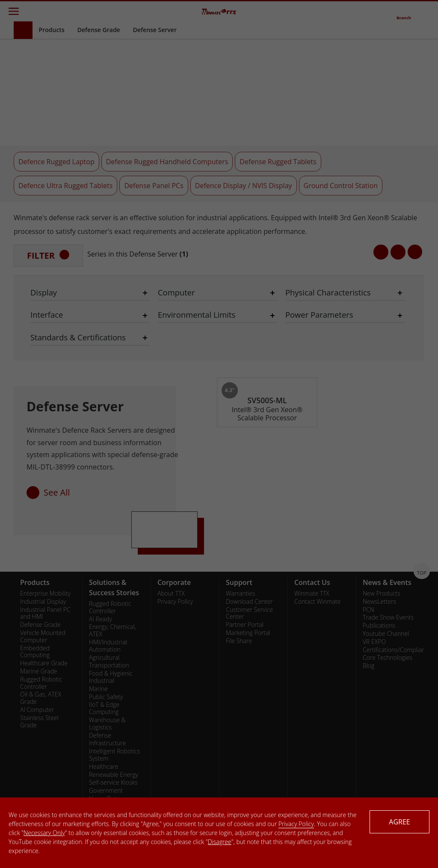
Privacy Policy (296, 824)
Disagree (220, 842)
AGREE (399, 822)
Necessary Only (44, 833)
